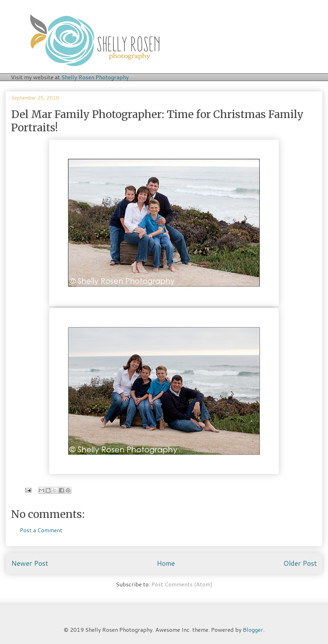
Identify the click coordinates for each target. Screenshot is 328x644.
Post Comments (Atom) (182, 584)
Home (166, 563)
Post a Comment (41, 530)
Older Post (300, 563)
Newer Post (30, 563)
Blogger (253, 630)
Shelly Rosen (95, 77)
